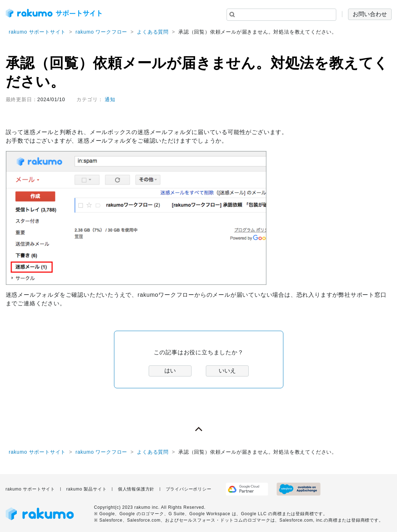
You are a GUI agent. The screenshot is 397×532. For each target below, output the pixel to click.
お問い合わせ (370, 14)
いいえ (227, 371)
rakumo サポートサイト (38, 32)
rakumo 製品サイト (86, 489)
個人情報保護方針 (136, 489)
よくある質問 (153, 32)
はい (170, 371)
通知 (110, 99)
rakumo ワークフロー (101, 32)
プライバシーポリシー (189, 489)
